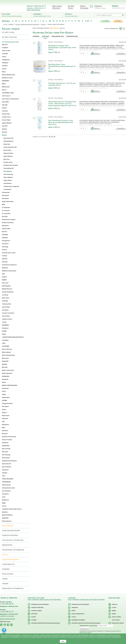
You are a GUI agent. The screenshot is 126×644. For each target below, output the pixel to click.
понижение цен (72, 36)
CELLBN (5, 105)
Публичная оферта (118, 623)
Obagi (4, 394)
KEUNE (4, 331)
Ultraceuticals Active (8, 488)
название (45, 36)
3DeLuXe (5, 45)
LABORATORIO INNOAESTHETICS (13, 337)
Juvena (4, 322)
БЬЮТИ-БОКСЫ (7, 515)
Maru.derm (5, 358)
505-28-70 (7, 604)
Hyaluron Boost (8, 153)
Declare (51, 42)
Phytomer (5, 419)
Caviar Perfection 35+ (10, 147)
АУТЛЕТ (118, 21)
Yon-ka (4, 506)
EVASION (5, 235)
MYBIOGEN (6, 376)
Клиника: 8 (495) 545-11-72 (36, 8)
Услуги (74, 617)
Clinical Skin (6, 114)
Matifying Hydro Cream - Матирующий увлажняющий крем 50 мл (62, 66)
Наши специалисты (78, 614)
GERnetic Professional (9, 271)
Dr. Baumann (6, 207)
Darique (4, 129)
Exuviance (5, 244)
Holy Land (5, 283)
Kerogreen (5, 328)
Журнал (79, 15)
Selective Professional (9, 437)
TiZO (3, 476)
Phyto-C (5, 412)
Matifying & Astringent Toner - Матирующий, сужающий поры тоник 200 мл (62, 47)
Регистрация (84, 8)
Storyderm (5, 470)
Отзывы (34, 620)
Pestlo (4, 409)
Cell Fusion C (6, 96)
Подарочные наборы (11, 559)
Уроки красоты (7, 521)
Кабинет (83, 6)
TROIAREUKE (6, 482)
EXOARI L (5, 238)
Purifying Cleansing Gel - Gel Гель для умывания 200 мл (62, 84)
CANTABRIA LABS (8, 93)
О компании (7, 189)
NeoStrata (5, 379)
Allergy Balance (8, 141)
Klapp (4, 334)
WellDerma (5, 500)
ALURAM (5, 54)
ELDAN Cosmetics (8, 223)
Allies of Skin (6, 51)
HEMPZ (4, 280)
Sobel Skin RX (6, 464)
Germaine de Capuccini (9, 265)
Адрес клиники (57, 6)
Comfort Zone (6, 117)
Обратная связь (5, 622)
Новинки (36, 36)
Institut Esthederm (8, 292)
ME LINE (5, 367)
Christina (5, 111)
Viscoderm (5, 494)
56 (54, 137)
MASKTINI (5, 361)
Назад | (5, 24)
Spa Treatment (7, 467)
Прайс (73, 611)
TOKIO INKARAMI (8, 479)
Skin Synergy (6, 455)
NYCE (4, 391)
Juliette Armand (7, 319)
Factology (5, 247)
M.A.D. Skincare (7, 349)
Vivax (4, 497)
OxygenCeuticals (7, 403)
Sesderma (5, 443)
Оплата (70, 8)
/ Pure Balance (58, 42)
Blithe (4, 84)
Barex (4, 72)
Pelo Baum (5, 406)
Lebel (4, 343)
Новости (115, 604)
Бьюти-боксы (8, 526)
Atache (4, 69)
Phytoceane (6, 416)
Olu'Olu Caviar (8, 162)
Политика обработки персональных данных (46, 623)
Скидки (5, 584)
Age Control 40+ (9, 138)
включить (62, 28)
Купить (97, 53)
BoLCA (4, 90)
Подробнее (121, 53)
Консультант (56, 8)
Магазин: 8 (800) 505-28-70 (36, 6)
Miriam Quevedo (7, 373)
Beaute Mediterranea (8, 75)
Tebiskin (5, 473)
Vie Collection (6, 491)
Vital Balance (8, 183)
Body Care (7, 144)
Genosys (5, 262)
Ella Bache (5, 226)
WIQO (4, 503)
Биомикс (5, 512)
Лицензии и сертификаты (13, 588)
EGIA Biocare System (9, 220)
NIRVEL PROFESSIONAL (10, 385)
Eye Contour (7, 150)
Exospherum (6, 241)
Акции (5, 579)
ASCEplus (5, 63)
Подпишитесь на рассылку (88, 626)
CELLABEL (5, 102)
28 (52, 137)
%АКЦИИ (105, 21)
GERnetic (5, 268)
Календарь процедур (78, 620)
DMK (4, 204)
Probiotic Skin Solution (11, 165)
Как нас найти (116, 617)
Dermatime (5, 198)
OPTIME (5, 400)
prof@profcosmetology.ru (7, 616)
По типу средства (9, 37)
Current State (6, 120)
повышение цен (58, 36)
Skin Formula (6, 449)
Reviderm (5, 431)
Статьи (114, 608)
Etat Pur (5, 232)
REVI (4, 428)
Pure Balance (8, 171)
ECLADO (5, 217)
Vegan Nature (8, 180)
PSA (3, 422)
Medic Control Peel (8, 370)
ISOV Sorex (6, 298)
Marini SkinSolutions (9, 355)
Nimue (4, 382)
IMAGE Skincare (7, 289)
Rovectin (5, 434)
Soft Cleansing (8, 174)
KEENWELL (6, 325)
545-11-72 (7, 612)
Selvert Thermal (7, 440)
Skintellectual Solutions (9, 461)
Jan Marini (5, 310)
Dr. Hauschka (6, 214)
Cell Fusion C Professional (10, 99)
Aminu (4, 57)
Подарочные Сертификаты (13, 550)
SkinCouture (6, 458)
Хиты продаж (8, 574)
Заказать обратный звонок (33, 10)
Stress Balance (8, 177)
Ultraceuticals (6, 485)
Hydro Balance (8, 156)
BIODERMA (6, 81)
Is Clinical (5, 295)
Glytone (4, 277)
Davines (5, 132)
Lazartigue (5, 340)
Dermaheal (5, 195)
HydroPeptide (6, 286)
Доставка (71, 6)
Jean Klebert (6, 316)
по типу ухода (8, 32)
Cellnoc (4, 108)
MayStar (5, 364)
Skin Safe (5, 452)
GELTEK (5, 259)
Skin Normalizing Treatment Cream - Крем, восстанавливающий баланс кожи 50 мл (61, 122)
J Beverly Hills (7, 304)
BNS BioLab (6, 87)
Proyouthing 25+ (9, 168)
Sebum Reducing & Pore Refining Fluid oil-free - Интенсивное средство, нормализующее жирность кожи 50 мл (62, 104)
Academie (5, 48)
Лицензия (75, 608)
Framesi (5, 256)
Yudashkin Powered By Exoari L (12, 509)
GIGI (3, 274)
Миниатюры (7, 545)
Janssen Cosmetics (8, 313)
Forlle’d (4, 250)
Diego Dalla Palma (8, 201)
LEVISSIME (5, 346)
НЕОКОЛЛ (5, 518)
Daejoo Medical (7, 123)
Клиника (47, 15)
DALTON (5, 126)
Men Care (7, 159)
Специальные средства (11, 186)
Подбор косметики (10, 535)
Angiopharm (6, 60)
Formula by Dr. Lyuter (9, 253)
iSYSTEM (5, 301)
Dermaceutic (6, 192)
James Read (6, 307)
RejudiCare (5, 425)
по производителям (10, 42)
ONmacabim (6, 397)
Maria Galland (6, 352)
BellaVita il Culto (7, 78)
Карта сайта (116, 620)
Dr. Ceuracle (6, 210)
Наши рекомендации (11, 531)
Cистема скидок (36, 611)
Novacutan (5, 388)
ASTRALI (5, 66)
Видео (114, 611)
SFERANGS (6, 446)
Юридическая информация (40, 604)
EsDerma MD (6, 229)
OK (63, 641)
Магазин (16, 15)
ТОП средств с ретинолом (13, 540)
